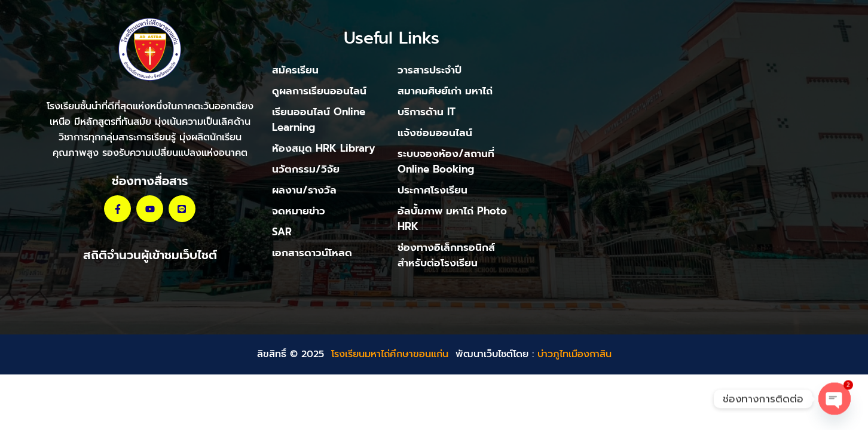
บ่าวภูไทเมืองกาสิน (574, 354)
